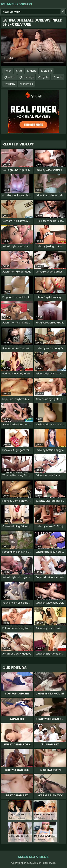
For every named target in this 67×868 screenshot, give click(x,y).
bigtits (45, 77)
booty (59, 77)
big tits (48, 71)
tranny (11, 84)
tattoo (11, 77)
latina (33, 71)
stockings (28, 77)
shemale (28, 84)
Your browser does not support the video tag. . (33, 48)
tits (21, 71)
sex (9, 71)
